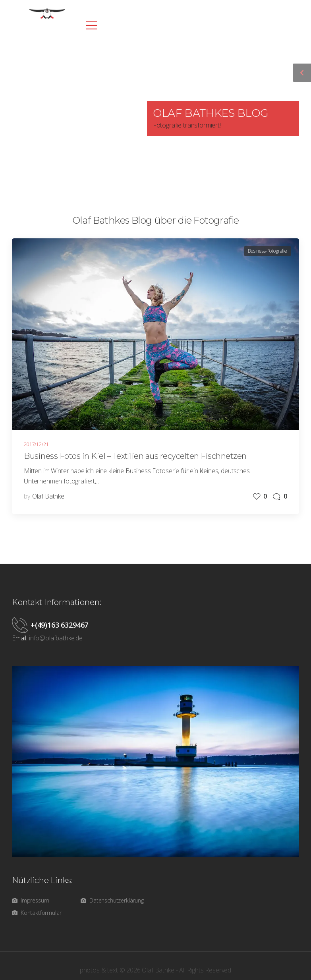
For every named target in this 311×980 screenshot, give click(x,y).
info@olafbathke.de (56, 638)
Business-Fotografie (268, 251)
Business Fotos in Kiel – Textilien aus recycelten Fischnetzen (135, 456)
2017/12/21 (36, 444)
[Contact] (21, 625)
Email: (20, 638)
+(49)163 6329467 (59, 625)
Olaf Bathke (48, 496)
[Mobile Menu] (90, 25)
